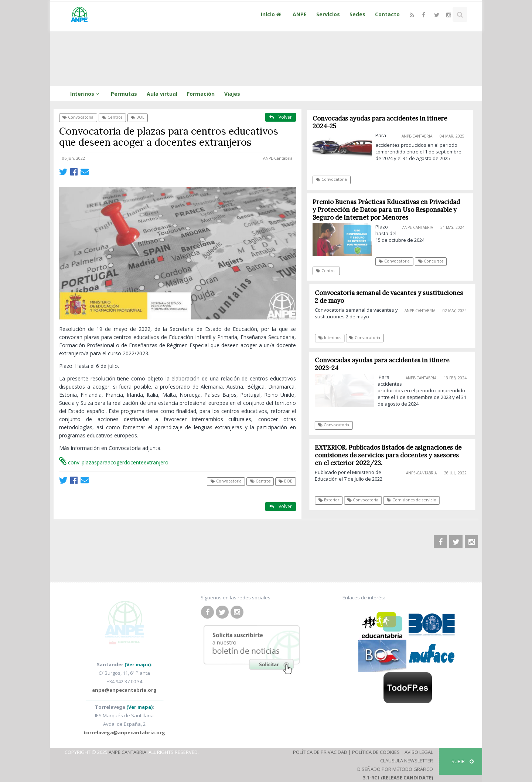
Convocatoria (78, 117)
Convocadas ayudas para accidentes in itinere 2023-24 (383, 364)
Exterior (330, 500)
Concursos (431, 261)
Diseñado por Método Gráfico (395, 769)
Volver (281, 117)
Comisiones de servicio (413, 500)
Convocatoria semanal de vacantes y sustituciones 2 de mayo (391, 297)
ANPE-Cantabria (278, 158)
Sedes (357, 14)
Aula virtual (162, 94)
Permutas (124, 94)
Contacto (387, 14)
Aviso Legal (419, 752)
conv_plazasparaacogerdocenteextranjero (114, 462)
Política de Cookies (376, 752)
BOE (138, 117)
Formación (201, 94)
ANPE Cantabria (127, 752)
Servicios (328, 14)
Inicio (272, 14)
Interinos (86, 94)
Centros (112, 117)
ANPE (300, 14)
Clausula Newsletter (407, 761)
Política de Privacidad (320, 752)
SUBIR (463, 761)
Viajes (232, 94)
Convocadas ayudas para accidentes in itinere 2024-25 (380, 122)
